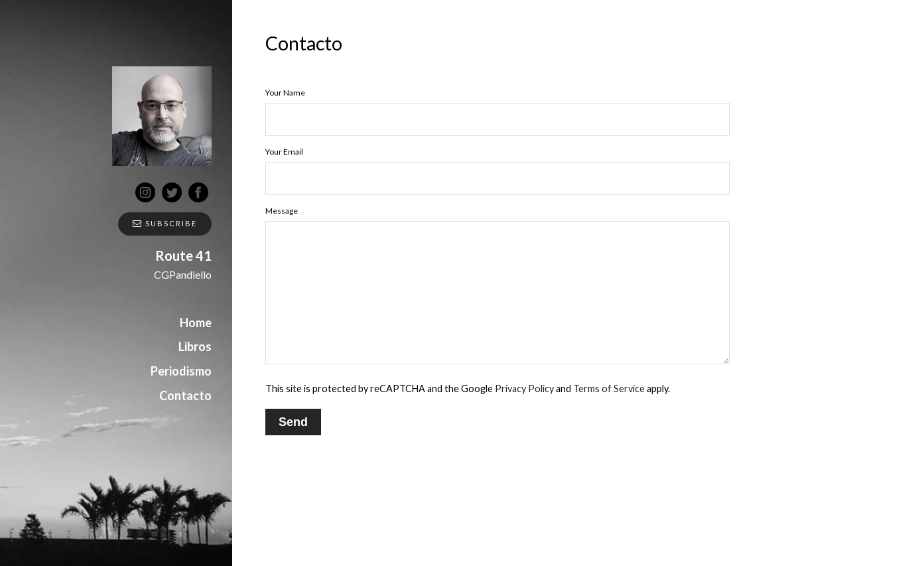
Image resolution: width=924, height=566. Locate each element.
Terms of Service (609, 389)
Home (196, 322)
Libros (195, 346)
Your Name (285, 93)
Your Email (284, 152)
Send (293, 422)
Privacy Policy (524, 389)
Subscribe (165, 223)
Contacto (185, 395)
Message (282, 211)
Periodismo (181, 371)
